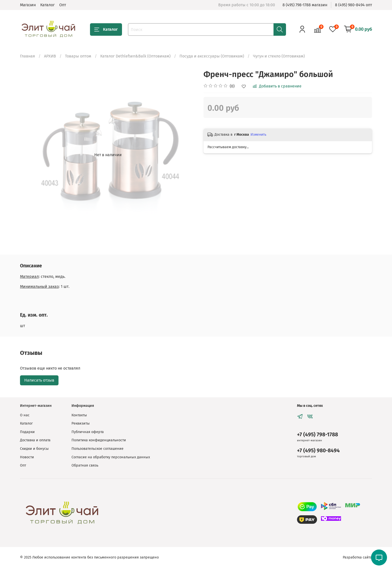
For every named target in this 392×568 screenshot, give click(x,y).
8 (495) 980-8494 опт (353, 5)
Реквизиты (81, 423)
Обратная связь (85, 465)
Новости (27, 457)
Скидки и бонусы (34, 449)
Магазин (28, 5)
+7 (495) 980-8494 (318, 451)
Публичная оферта (88, 432)
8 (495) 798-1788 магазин (305, 5)
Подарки (27, 432)
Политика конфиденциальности (99, 440)
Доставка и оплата (35, 440)
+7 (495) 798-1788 (317, 435)
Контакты (79, 415)
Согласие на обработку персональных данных (111, 457)
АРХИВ (50, 56)
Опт (63, 5)
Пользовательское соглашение (97, 449)
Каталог (47, 5)
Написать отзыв (39, 380)
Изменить (258, 135)
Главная (27, 56)
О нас (25, 415)
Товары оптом (78, 56)
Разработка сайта (357, 557)
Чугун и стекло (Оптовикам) (279, 56)
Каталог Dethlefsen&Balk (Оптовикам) (135, 56)
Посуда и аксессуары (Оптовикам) (212, 56)
